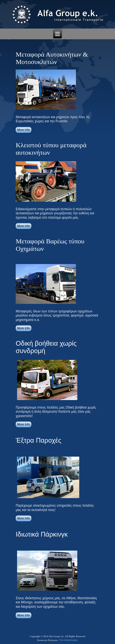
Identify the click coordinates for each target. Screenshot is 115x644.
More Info (23, 130)
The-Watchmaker (68, 640)
